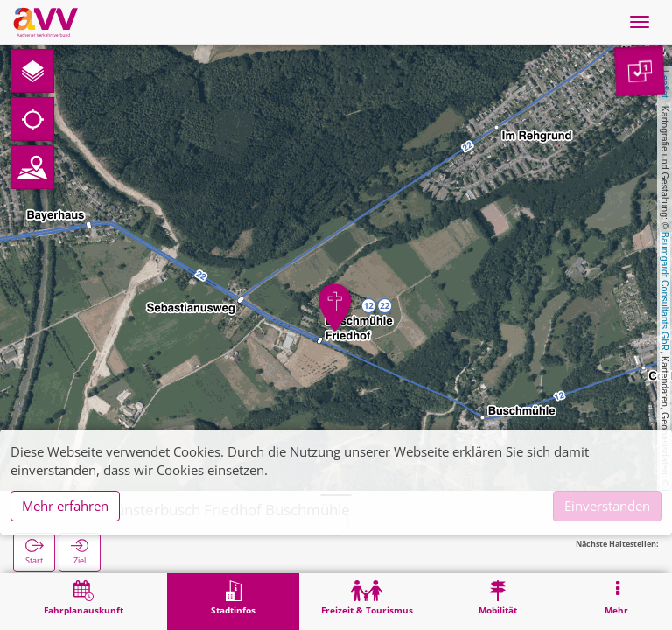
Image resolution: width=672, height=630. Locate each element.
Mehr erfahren (65, 506)
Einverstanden (607, 506)
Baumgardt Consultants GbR (665, 291)
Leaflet (665, 84)
